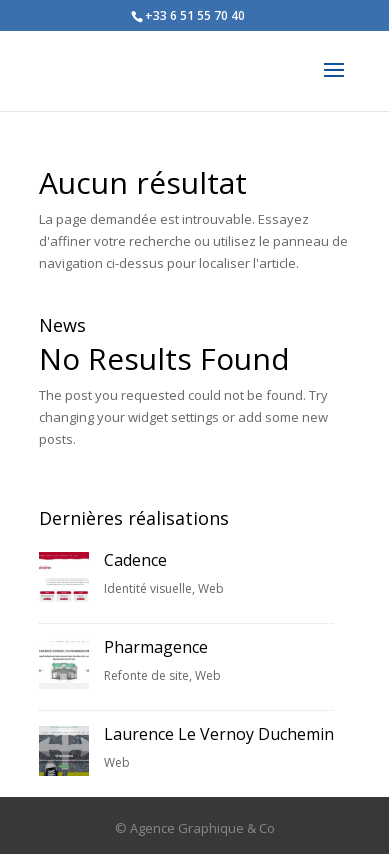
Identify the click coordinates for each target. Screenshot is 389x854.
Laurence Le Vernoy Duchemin (219, 734)
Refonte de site (146, 675)
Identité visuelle (148, 588)
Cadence (135, 560)
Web (211, 588)
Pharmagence (156, 647)
